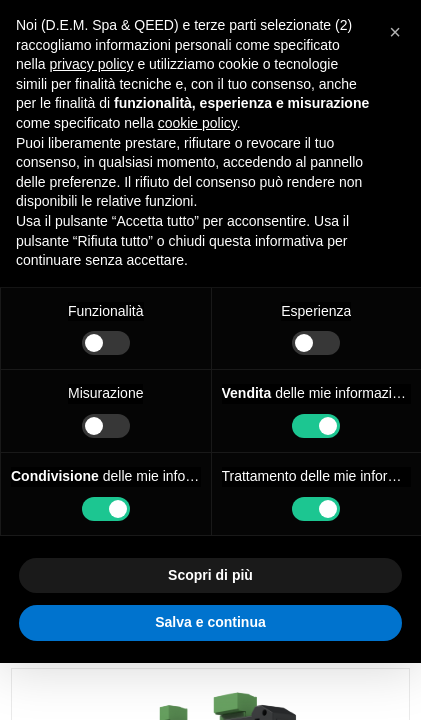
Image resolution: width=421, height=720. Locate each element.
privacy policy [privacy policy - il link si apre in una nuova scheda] (91, 64)
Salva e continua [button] (210, 622)
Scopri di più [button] (210, 575)
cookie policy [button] (197, 123)
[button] (395, 32)
